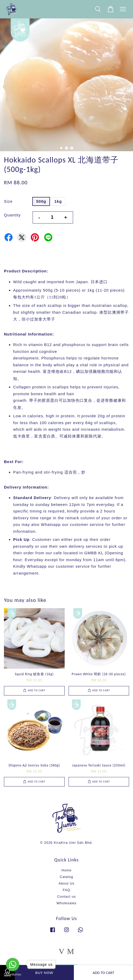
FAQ (67, 890)
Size (8, 201)
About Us (66, 883)
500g (41, 201)
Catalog (67, 877)
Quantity (12, 215)
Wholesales (66, 903)
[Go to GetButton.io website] (13, 975)
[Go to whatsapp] (13, 964)
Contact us (67, 897)
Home (66, 870)
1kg (58, 201)
